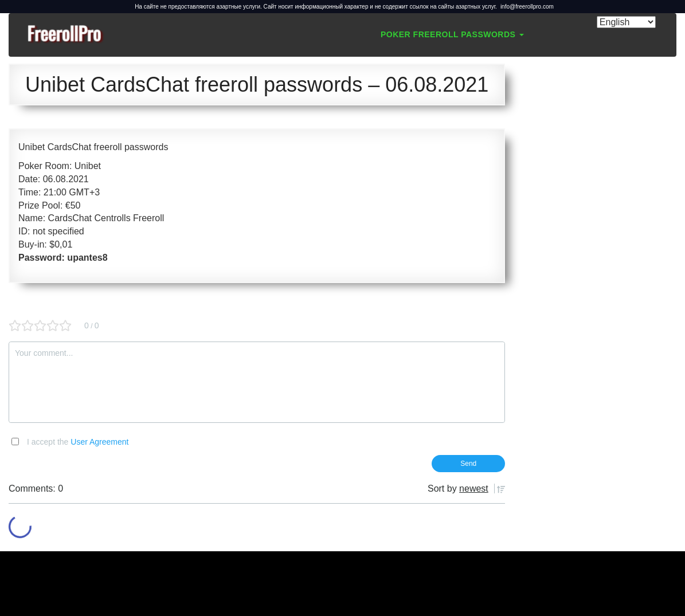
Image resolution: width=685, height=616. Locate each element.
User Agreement (99, 442)
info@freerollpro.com (527, 7)
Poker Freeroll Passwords (452, 34)
